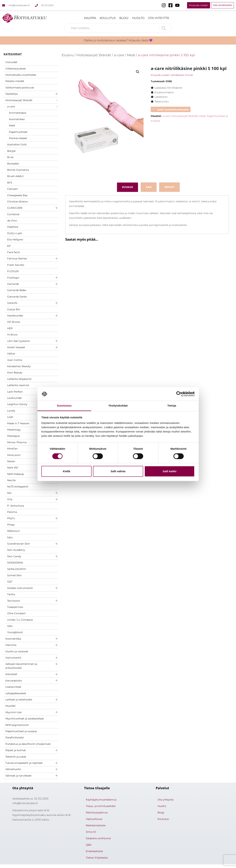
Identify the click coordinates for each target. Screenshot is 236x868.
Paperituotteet (18, 132)
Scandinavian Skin (19, 544)
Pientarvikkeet (18, 138)
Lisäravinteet (13, 687)
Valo (10, 626)
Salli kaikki (170, 471)
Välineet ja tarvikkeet (18, 776)
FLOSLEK (13, 271)
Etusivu (68, 55)
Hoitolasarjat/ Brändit (19, 100)
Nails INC (13, 468)
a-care (11, 107)
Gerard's (12, 303)
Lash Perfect (15, 392)
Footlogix (13, 278)
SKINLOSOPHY (17, 569)
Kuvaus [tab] (127, 187)
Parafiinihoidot (15, 738)
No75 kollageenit (18, 487)
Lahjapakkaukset (16, 693)
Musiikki (10, 706)
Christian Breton (18, 202)
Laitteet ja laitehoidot (19, 700)
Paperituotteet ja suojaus (21, 731)
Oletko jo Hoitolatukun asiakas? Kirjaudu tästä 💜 (118, 40)
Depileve (13, 227)
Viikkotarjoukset (16, 69)
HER (10, 328)
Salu (10, 537)
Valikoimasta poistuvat (20, 88)
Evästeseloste (94, 851)
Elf (9, 246)
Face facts (14, 252)
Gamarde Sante (17, 297)
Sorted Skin (14, 575)
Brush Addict (15, 176)
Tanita (11, 594)
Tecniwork (14, 601)
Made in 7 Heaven (18, 423)
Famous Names (17, 258)
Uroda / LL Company (20, 620)
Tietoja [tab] (172, 406)
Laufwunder (15, 398)
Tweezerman (15, 607)
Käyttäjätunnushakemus (101, 800)
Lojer (10, 417)
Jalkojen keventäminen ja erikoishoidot (21, 666)
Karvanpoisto (14, 681)
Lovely (11, 411)
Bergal (11, 151)
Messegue (13, 436)
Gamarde (13, 284)
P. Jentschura (16, 506)
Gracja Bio (14, 309)
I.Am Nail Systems (19, 341)
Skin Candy (14, 556)
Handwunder (15, 316)
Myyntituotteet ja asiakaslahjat (25, 719)
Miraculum (14, 455)
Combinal (13, 214)
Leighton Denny (17, 404)
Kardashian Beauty (19, 366)
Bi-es (10, 157)
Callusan (12, 189)
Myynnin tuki (14, 712)
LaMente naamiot (18, 385)
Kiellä (66, 471)
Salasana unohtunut (98, 838)
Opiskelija (11, 94)
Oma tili (91, 832)
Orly (10, 499)
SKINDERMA (15, 563)
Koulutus (108, 18)
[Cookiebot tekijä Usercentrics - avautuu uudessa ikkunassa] (179, 394)
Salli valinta (118, 471)
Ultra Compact (16, 613)
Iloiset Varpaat (16, 347)
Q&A (89, 845)
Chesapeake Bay (17, 195)
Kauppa (90, 18)
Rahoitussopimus (97, 813)
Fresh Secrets (16, 265)
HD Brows (14, 322)
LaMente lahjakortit (19, 379)
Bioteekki (13, 164)
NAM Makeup (16, 474)
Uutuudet (11, 62)
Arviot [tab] (169, 187)
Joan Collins (15, 360)
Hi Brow (12, 335)
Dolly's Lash (15, 233)
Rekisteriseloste (96, 825)
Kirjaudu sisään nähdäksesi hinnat (172, 75)
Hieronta (11, 645)
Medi (12, 125)
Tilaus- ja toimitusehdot (101, 806)
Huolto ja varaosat (17, 651)
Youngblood (15, 632)
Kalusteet (11, 674)
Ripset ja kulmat (16, 750)
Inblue (11, 354)
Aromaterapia (18, 113)
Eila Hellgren (15, 240)
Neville (11, 480)
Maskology (14, 430)
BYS (10, 183)
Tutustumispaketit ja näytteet (24, 763)
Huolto (138, 18)
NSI (9, 493)
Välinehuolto (13, 769)
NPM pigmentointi (17, 725)
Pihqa (11, 525)
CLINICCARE (15, 208)
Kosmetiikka (17, 119)
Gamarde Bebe (17, 290)
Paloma (12, 512)
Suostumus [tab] (64, 406)
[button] (138, 72)
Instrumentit (13, 658)
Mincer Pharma (17, 442)
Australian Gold (17, 144)
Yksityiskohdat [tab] (118, 406)
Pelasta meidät (15, 81)
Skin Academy (16, 550)
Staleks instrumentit (20, 588)
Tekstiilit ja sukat (16, 757)
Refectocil (13, 531)
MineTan (12, 449)
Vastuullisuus (94, 819)
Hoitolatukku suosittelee (21, 75)
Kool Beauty (15, 373)
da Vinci (12, 221)
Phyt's (11, 518)
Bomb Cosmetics (18, 170)
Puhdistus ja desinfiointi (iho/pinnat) (28, 744)
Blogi (124, 18)
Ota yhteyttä (158, 18)
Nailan (11, 461)
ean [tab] (149, 187)
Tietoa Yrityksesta (97, 858)
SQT (10, 582)
